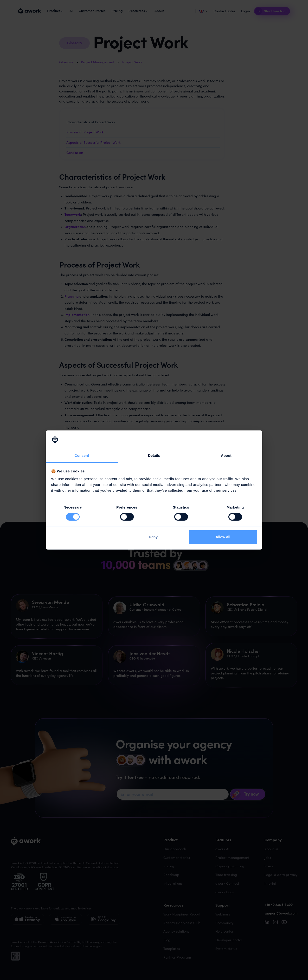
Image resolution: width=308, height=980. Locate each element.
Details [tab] (154, 455)
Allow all (223, 537)
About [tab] (226, 455)
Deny (153, 537)
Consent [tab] (82, 455)
